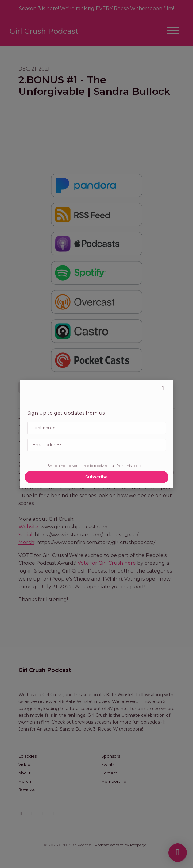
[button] (163, 388)
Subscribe (96, 477)
